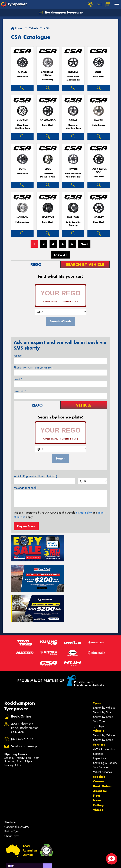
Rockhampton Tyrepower (61, 13)
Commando (48, 120)
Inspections (100, 723)
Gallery (98, 770)
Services (99, 709)
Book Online (102, 751)
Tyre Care (99, 686)
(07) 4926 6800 (23, 704)
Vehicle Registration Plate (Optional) (35, 476)
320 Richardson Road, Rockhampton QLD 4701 (25, 693)
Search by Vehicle (104, 672)
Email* (18, 379)
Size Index (11, 787)
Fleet (97, 760)
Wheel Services (102, 737)
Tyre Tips (98, 691)
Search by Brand (103, 681)
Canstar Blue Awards (17, 791)
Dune (22, 169)
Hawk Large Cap (99, 170)
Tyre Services (101, 732)
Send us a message (24, 711)
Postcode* (20, 391)
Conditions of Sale (47, 862)
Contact (99, 746)
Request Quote (26, 526)
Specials (99, 741)
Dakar (73, 120)
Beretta (73, 72)
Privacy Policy (84, 513)
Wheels (99, 695)
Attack (22, 72)
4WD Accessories (104, 714)
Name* (18, 356)
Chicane (22, 120)
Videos (98, 774)
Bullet (99, 72)
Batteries (98, 718)
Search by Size (102, 677)
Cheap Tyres (12, 801)
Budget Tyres (12, 796)
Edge (48, 169)
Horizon (22, 217)
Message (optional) (25, 488)
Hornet (99, 217)
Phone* (33, 368)
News (97, 765)
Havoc (73, 169)
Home (17, 28)
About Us (100, 755)
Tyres (97, 668)
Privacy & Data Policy (25, 862)
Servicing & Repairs (105, 727)
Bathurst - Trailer (48, 73)
